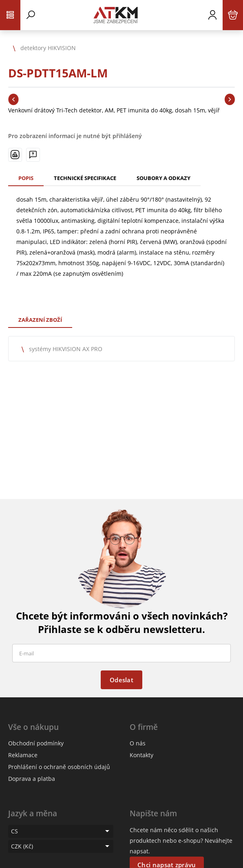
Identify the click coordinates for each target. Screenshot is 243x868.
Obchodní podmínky (36, 743)
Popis (26, 178)
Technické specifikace (85, 178)
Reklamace (23, 755)
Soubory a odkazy (163, 178)
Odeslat (121, 680)
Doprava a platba (32, 779)
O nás (138, 743)
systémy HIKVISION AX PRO (66, 349)
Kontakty (141, 755)
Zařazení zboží (40, 320)
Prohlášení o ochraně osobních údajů (59, 767)
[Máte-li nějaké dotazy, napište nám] (33, 155)
